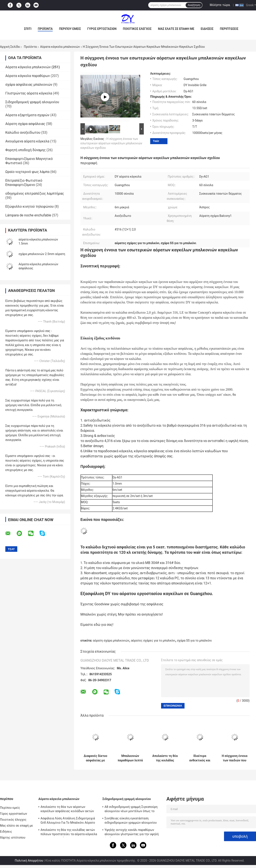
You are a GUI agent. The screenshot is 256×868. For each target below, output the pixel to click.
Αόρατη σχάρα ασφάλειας (25, 124)
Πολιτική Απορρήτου (29, 861)
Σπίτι (28, 29)
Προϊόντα (45, 29)
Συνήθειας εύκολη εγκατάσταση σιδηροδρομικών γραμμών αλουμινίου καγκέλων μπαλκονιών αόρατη (131, 821)
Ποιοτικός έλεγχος (137, 29)
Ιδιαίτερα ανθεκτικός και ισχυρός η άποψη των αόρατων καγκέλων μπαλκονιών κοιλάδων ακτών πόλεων (200, 758)
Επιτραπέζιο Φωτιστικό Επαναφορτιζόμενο (24, 183)
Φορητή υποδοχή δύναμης (25, 150)
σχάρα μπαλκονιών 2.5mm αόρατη (42, 254)
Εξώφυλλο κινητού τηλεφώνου (30, 206)
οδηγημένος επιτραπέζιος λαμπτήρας (35, 193)
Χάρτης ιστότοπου (13, 838)
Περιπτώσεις (229, 29)
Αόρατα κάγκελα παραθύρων (28, 76)
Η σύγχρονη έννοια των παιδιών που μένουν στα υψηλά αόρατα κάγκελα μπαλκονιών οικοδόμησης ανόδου (234, 758)
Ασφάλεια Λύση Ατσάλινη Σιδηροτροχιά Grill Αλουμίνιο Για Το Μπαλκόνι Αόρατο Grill (68, 821)
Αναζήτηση (194, 5)
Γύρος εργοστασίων (102, 29)
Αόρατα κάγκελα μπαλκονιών (60, 47)
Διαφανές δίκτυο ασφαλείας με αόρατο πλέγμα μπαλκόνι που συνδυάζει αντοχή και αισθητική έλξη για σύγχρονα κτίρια (95, 758)
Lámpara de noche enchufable (28, 215)
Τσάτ (156, 141)
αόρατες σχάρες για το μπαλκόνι (153, 640)
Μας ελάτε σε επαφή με (176, 29)
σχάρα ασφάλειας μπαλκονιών (29, 85)
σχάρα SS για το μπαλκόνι (195, 640)
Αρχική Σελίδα (10, 47)
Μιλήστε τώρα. (220, 5)
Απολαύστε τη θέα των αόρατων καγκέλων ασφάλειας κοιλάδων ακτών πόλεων (67, 810)
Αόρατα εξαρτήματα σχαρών (27, 115)
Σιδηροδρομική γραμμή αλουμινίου (32, 102)
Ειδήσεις (207, 29)
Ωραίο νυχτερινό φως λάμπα (27, 172)
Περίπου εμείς (70, 29)
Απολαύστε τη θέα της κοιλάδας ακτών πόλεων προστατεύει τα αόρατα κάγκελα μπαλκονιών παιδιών (165, 758)
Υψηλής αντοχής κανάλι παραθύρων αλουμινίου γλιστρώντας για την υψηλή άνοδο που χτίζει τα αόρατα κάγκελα (132, 833)
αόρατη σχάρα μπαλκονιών (111, 640)
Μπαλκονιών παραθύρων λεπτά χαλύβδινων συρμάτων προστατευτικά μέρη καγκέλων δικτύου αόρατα (130, 758)
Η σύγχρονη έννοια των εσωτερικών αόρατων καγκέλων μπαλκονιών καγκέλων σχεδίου (111, 143)
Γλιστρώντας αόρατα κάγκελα (29, 93)
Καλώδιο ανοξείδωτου (23, 133)
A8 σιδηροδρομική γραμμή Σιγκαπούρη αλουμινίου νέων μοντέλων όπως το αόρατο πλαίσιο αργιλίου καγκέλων (131, 810)
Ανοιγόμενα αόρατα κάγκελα (27, 141)
